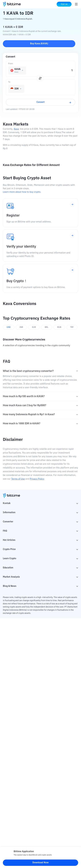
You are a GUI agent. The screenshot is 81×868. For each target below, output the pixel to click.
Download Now (40, 863)
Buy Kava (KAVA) (39, 44)
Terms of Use (18, 479)
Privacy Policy (37, 479)
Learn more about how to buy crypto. (22, 192)
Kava (16, 129)
